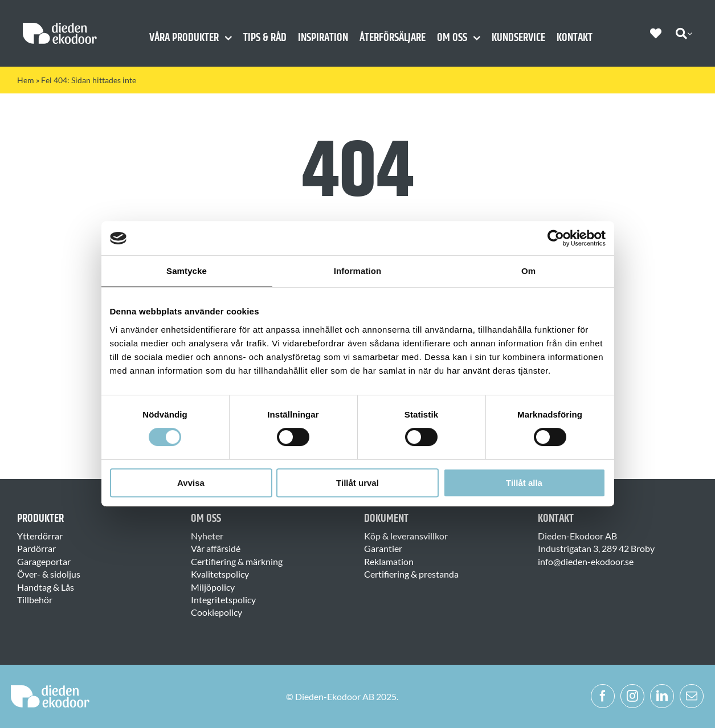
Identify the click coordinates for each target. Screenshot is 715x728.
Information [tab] (358, 271)
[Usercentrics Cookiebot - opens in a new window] (556, 238)
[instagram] (632, 696)
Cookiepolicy (216, 612)
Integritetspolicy (223, 600)
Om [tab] (528, 271)
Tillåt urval (358, 483)
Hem (26, 80)
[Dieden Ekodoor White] (60, 27)
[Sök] (681, 34)
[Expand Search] (690, 34)
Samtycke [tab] (187, 271)
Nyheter (207, 536)
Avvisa (191, 483)
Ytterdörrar (40, 536)
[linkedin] (662, 696)
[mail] (692, 696)
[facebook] (603, 696)
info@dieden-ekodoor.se (586, 561)
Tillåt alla (524, 483)
